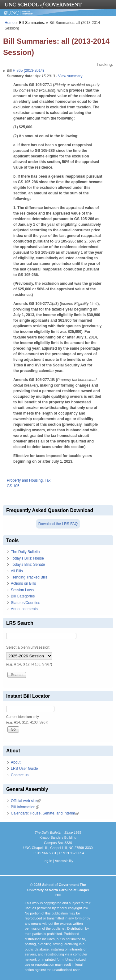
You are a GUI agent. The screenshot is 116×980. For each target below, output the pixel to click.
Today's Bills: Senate (28, 565)
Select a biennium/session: (28, 647)
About (16, 762)
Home (10, 23)
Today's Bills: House (27, 558)
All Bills (17, 571)
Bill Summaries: (32, 23)
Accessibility (64, 861)
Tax (48, 480)
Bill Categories (23, 596)
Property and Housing (25, 480)
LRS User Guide (24, 769)
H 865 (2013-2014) (28, 70)
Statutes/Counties (26, 603)
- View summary (69, 76)
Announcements (24, 609)
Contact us (20, 775)
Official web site (26, 801)
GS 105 (13, 486)
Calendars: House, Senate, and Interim (45, 813)
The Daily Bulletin (25, 552)
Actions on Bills (23, 583)
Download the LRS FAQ (58, 524)
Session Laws (22, 590)
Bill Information (25, 807)
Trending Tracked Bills (29, 577)
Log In (47, 861)
